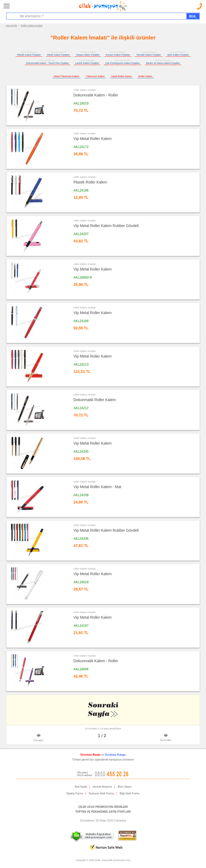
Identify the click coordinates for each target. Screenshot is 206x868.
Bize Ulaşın (125, 787)
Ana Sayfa (11, 26)
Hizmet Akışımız (102, 787)
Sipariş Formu (75, 793)
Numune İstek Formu (101, 793)
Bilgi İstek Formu (130, 793)
